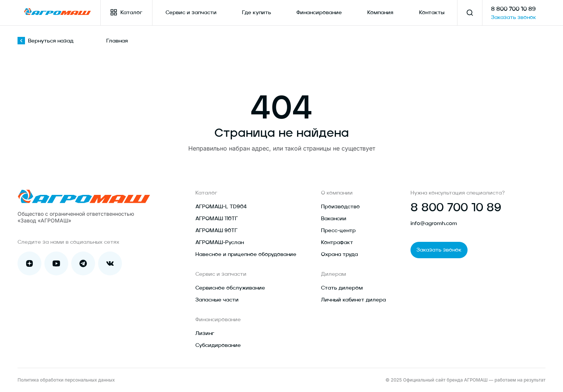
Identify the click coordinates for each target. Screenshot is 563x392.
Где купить (257, 13)
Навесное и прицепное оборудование (246, 255)
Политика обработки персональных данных (66, 380)
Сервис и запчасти (191, 13)
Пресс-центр (338, 231)
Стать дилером (342, 288)
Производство (340, 207)
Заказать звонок (514, 18)
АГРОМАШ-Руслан (220, 243)
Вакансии (334, 219)
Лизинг (205, 333)
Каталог (126, 12)
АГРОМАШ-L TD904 (221, 207)
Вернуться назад (45, 41)
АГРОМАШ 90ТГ (216, 231)
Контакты (432, 13)
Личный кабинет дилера (353, 300)
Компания (380, 13)
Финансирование (319, 13)
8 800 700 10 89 (513, 9)
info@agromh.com (434, 224)
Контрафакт (337, 243)
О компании (337, 193)
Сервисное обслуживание (230, 288)
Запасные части (217, 300)
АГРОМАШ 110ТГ (217, 219)
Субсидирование (218, 345)
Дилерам (334, 274)
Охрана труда (339, 255)
